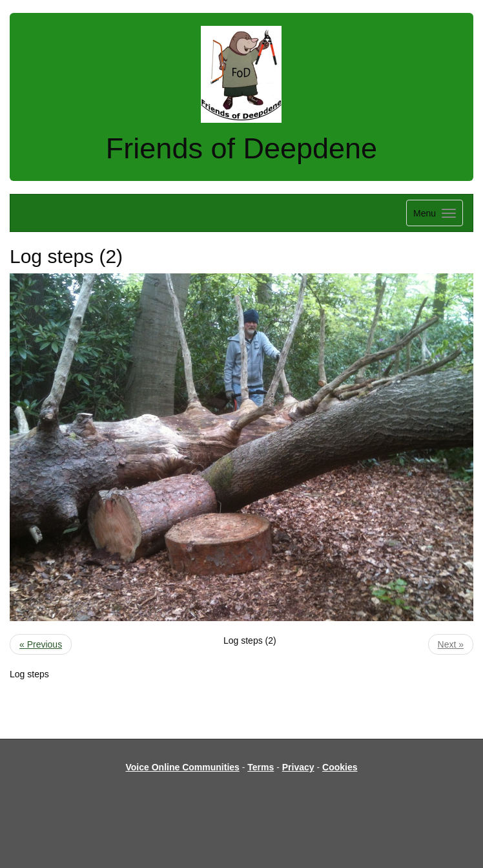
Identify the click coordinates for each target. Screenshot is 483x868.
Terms (261, 767)
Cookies (340, 767)
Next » (451, 644)
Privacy (298, 767)
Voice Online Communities (183, 767)
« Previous (41, 644)
